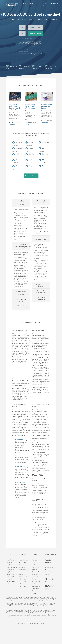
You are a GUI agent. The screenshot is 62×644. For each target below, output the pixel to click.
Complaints (35, 589)
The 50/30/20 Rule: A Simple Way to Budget (30, 106)
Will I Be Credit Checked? (41, 202)
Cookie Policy (36, 586)
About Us (35, 560)
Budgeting (13, 125)
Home (24, 3)
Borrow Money (11, 579)
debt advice (18, 436)
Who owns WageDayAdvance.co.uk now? (23, 246)
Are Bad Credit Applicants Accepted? (21, 293)
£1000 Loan (23, 586)
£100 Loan (23, 579)
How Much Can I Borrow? (41, 285)
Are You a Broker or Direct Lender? (41, 292)
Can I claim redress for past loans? (41, 239)
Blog (33, 563)
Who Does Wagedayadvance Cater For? (21, 203)
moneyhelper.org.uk (24, 51)
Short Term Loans (12, 560)
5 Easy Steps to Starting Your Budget (46, 106)
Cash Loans (23, 563)
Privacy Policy (36, 579)
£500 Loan (23, 584)
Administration (36, 582)
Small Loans (23, 567)
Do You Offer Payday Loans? (41, 298)
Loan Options (55, 3)
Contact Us (35, 591)
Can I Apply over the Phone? (21, 300)
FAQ (38, 3)
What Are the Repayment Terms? (21, 307)
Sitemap (35, 593)
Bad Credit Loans (12, 567)
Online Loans (23, 565)
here (20, 280)
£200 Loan (23, 582)
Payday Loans (11, 572)
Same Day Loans (24, 560)
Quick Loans (10, 570)
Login (34, 584)
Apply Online (35, 34)
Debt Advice (36, 567)
